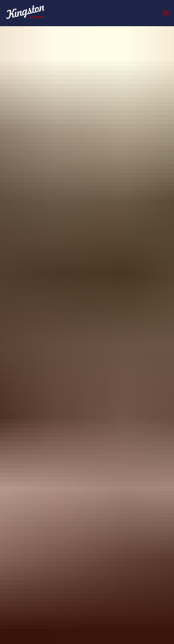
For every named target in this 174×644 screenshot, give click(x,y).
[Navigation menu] (166, 13)
